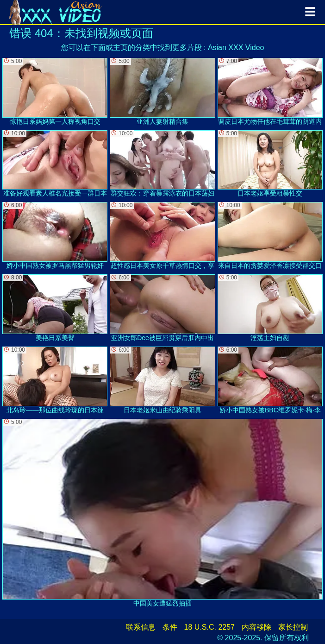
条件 (170, 627)
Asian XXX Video (236, 47)
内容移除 (256, 627)
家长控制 (293, 627)
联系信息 (141, 627)
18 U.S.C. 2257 (209, 627)
